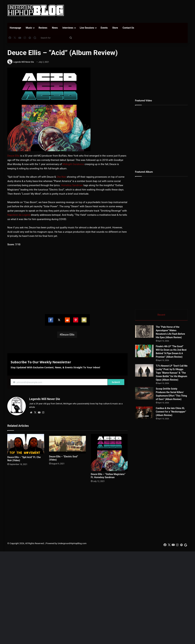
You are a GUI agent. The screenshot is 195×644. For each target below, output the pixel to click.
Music (29, 28)
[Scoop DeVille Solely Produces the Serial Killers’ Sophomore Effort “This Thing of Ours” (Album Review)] (144, 394)
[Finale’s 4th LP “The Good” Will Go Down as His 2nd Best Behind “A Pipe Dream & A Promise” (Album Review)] (144, 351)
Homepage (15, 28)
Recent (161, 315)
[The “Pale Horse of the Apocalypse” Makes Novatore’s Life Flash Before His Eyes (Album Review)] (144, 332)
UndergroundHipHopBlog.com (72, 561)
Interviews (68, 28)
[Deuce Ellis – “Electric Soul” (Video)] (67, 444)
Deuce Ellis (13, 156)
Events (104, 28)
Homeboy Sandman (72, 185)
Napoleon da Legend (19, 215)
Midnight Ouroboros (73, 164)
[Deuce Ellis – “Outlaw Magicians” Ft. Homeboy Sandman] (109, 452)
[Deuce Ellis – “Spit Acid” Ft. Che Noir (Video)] (26, 444)
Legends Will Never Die (24, 62)
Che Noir (61, 177)
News (55, 28)
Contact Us (128, 28)
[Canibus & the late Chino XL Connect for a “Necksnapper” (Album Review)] (153, 419)
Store (115, 28)
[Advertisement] (130, 11)
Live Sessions (87, 28)
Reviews (43, 28)
